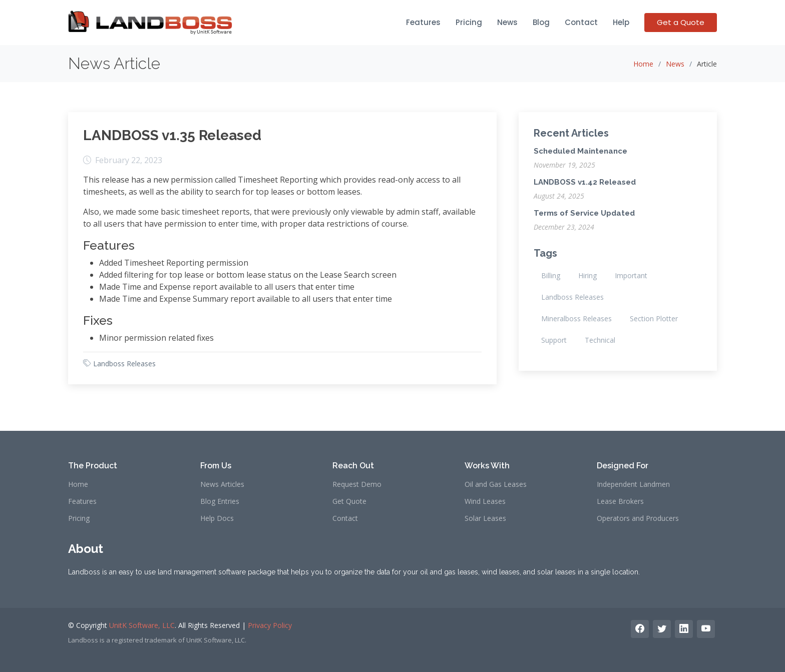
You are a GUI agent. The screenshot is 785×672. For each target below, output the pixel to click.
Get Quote (349, 501)
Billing (551, 275)
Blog (541, 22)
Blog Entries (220, 501)
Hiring (587, 275)
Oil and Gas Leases (496, 484)
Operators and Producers (638, 518)
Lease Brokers (620, 501)
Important (631, 275)
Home (643, 64)
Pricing (469, 22)
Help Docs (217, 518)
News (507, 22)
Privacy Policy (270, 625)
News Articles (222, 484)
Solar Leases (485, 518)
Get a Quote (681, 22)
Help (621, 22)
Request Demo (357, 484)
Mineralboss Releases (576, 318)
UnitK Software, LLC (142, 625)
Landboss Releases (124, 364)
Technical (600, 340)
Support (554, 340)
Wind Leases (485, 501)
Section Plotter (654, 318)
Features (423, 22)
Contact (581, 22)
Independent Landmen (633, 484)
